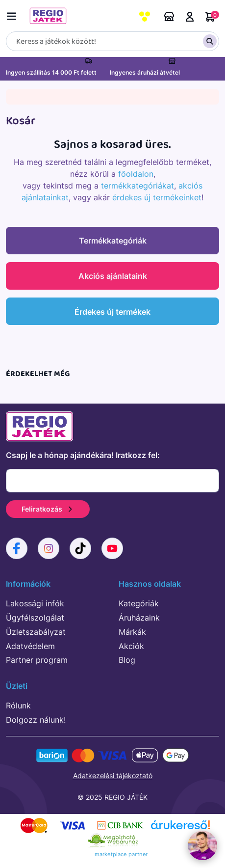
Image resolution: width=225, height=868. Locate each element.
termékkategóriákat (137, 186)
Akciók (131, 646)
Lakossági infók (35, 603)
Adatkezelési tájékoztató (113, 775)
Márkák (132, 632)
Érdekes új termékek (112, 312)
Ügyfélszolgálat (35, 618)
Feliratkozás (48, 509)
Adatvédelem (30, 646)
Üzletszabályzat (36, 632)
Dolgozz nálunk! (36, 720)
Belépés (190, 17)
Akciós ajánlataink (113, 276)
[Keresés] (112, 41)
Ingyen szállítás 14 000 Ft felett (51, 72)
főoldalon (136, 174)
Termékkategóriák (113, 241)
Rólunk (18, 705)
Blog (127, 660)
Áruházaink (169, 17)
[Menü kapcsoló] (14, 14)
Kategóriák (139, 603)
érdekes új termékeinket (157, 197)
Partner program (37, 660)
